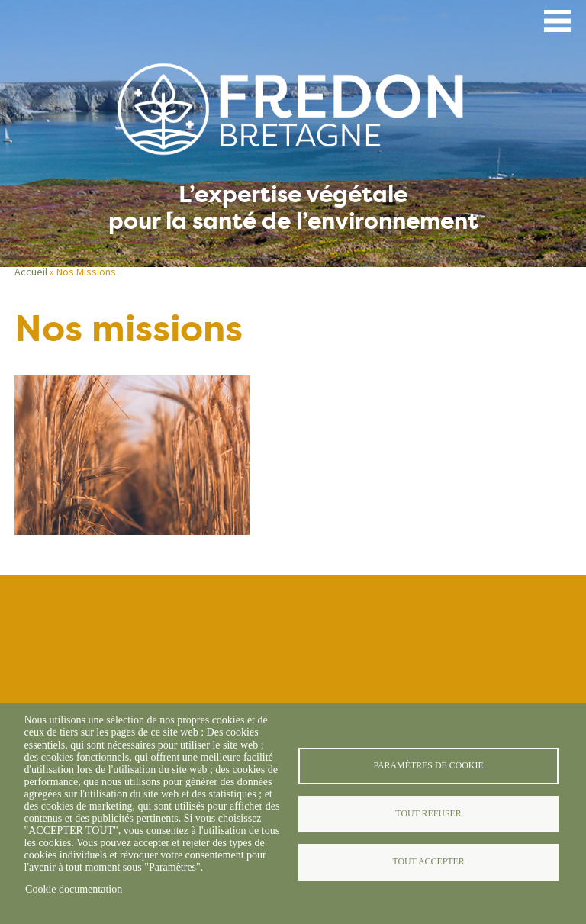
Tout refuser (428, 813)
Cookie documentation (74, 889)
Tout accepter (428, 861)
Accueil (31, 272)
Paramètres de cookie (428, 765)
